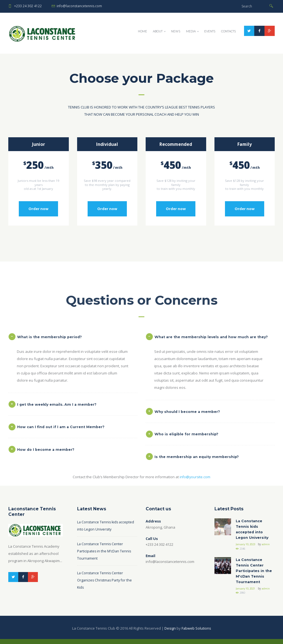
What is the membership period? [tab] (47, 426)
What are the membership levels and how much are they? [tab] (209, 426)
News (176, 31)
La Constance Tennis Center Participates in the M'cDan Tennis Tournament (255, 575)
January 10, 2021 (247, 593)
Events (210, 31)
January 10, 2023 (247, 547)
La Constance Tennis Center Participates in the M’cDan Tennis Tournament (105, 553)
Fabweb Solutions (196, 633)
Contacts (228, 31)
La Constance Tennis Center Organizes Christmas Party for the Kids (106, 582)
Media (191, 31)
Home (142, 31)
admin (240, 552)
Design (170, 633)
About (158, 31)
